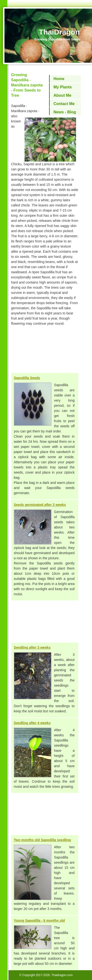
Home (59, 79)
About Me (62, 95)
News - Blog (65, 112)
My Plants (63, 87)
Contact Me (64, 104)
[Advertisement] (45, 352)
